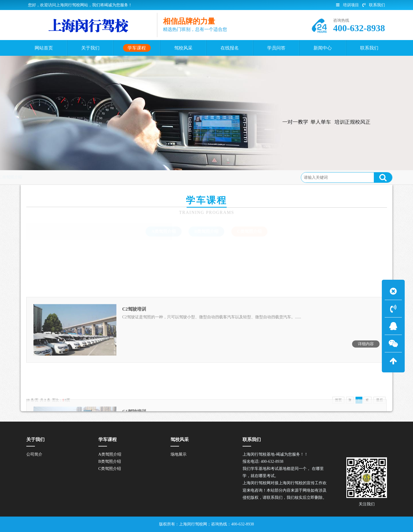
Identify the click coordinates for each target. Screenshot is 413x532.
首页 (48, 177)
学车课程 (67, 177)
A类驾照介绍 (164, 231)
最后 (380, 400)
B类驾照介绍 (206, 231)
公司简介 (34, 454)
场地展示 (178, 454)
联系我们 (374, 5)
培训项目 (348, 5)
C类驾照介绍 (93, 177)
